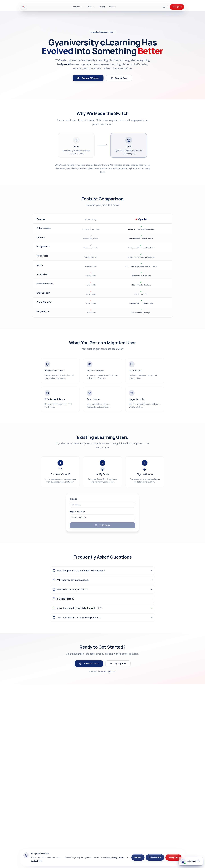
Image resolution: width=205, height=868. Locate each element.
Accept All (173, 857)
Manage (138, 857)
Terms (121, 858)
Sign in (177, 7)
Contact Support (108, 672)
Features (77, 7)
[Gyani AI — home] (24, 7)
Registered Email (77, 512)
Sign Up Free (119, 78)
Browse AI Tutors (88, 78)
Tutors (91, 7)
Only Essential (155, 857)
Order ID (73, 499)
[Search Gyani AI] (164, 7)
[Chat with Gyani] (191, 861)
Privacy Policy (111, 858)
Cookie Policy (37, 861)
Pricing (102, 7)
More (113, 7)
